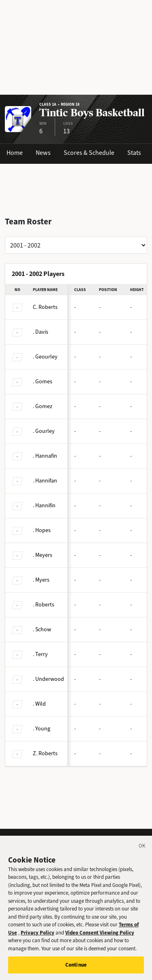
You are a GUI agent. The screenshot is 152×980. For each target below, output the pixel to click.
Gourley (44, 431)
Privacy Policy (37, 942)
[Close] (142, 856)
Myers (41, 580)
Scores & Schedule (89, 153)
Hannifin (44, 505)
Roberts (45, 307)
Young (42, 729)
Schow (42, 629)
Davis (41, 332)
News (43, 153)
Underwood (48, 679)
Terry (40, 654)
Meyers (43, 555)
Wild (39, 704)
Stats (134, 153)
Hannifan (45, 481)
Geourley (45, 357)
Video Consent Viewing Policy (100, 942)
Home (15, 153)
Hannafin (45, 456)
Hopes (42, 530)
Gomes (43, 381)
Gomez (43, 406)
